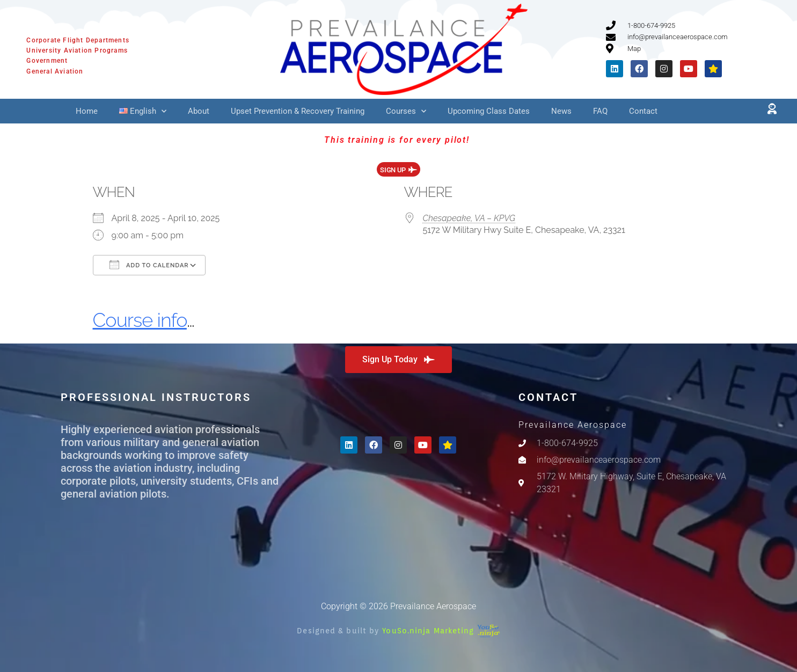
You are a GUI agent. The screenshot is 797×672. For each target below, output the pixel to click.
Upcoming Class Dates (489, 111)
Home (87, 111)
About (199, 111)
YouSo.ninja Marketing (441, 630)
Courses (406, 111)
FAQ (600, 111)
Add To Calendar (149, 265)
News (561, 111)
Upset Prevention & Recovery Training (298, 111)
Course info (140, 320)
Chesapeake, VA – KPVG (469, 218)
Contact (643, 111)
